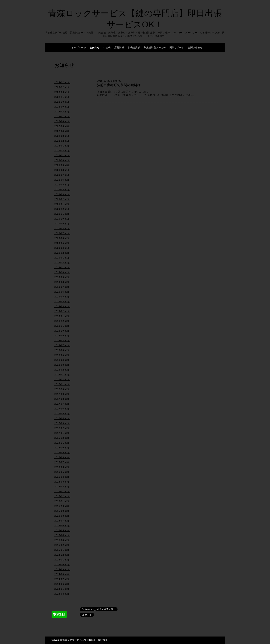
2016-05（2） (62, 472)
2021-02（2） (62, 199)
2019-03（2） (62, 306)
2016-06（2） (62, 467)
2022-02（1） (62, 141)
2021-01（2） (62, 204)
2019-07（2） (62, 287)
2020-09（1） (62, 224)
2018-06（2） (62, 350)
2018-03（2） (62, 365)
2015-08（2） (62, 516)
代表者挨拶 (134, 48)
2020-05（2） (62, 243)
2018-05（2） (62, 355)
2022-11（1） (62, 97)
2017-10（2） (62, 389)
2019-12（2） (62, 263)
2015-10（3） (62, 506)
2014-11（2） (62, 560)
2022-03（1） (62, 136)
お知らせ (95, 48)
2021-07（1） (62, 175)
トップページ (79, 48)
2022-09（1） (62, 107)
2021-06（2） (62, 180)
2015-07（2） (62, 521)
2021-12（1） (62, 151)
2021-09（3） (62, 165)
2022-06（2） (62, 121)
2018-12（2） (62, 321)
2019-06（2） (62, 292)
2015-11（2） (62, 501)
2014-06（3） (62, 584)
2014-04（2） (62, 594)
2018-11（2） (62, 326)
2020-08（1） (62, 229)
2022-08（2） (62, 112)
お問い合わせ (195, 48)
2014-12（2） (62, 555)
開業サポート (177, 48)
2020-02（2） (62, 253)
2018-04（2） (62, 360)
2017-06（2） (62, 409)
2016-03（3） (62, 482)
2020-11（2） (62, 214)
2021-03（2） (62, 194)
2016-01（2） (62, 492)
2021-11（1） (62, 155)
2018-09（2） (62, 336)
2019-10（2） (62, 272)
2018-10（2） (62, 331)
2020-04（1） (62, 248)
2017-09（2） (62, 394)
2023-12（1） (62, 87)
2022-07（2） (62, 117)
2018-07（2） (62, 345)
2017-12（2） (62, 380)
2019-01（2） (62, 316)
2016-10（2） (62, 448)
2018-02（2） (62, 370)
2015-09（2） (62, 511)
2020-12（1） (62, 209)
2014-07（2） (62, 579)
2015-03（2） (62, 540)
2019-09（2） (62, 277)
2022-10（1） (62, 102)
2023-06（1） (62, 92)
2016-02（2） (62, 487)
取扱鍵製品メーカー (155, 48)
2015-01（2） (62, 550)
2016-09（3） (62, 453)
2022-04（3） (62, 131)
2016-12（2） (62, 438)
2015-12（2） (62, 496)
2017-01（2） (62, 433)
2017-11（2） (62, 384)
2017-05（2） (62, 414)
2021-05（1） (62, 185)
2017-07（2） (62, 404)
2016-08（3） (62, 457)
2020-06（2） (62, 238)
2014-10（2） (62, 565)
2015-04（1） (62, 535)
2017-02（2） (62, 428)
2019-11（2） (62, 267)
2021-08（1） (62, 170)
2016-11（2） (62, 443)
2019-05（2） (62, 297)
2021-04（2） (62, 190)
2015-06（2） (62, 526)
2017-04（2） (62, 418)
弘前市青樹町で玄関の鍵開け (119, 85)
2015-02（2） (62, 545)
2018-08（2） (62, 341)
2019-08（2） (62, 282)
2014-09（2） (62, 569)
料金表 (107, 48)
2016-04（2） (62, 477)
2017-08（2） (62, 399)
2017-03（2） (62, 423)
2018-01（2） (62, 375)
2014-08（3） (62, 574)
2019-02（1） (62, 311)
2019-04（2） (62, 302)
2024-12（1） (62, 82)
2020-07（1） (62, 233)
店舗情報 (119, 48)
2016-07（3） (62, 462)
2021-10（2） (62, 160)
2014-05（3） (62, 589)
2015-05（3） (62, 530)
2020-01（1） (62, 258)
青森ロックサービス (71, 640)
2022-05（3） (62, 126)
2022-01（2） (62, 146)
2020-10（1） (62, 219)
